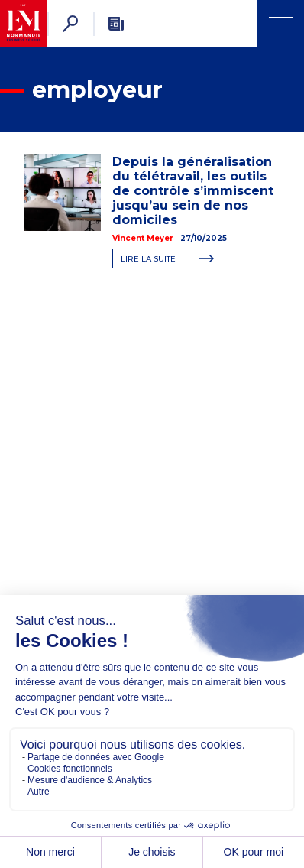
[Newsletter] (116, 24)
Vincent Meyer (143, 238)
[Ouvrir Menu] (280, 24)
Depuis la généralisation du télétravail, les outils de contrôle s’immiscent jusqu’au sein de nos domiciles (193, 191)
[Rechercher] (70, 24)
